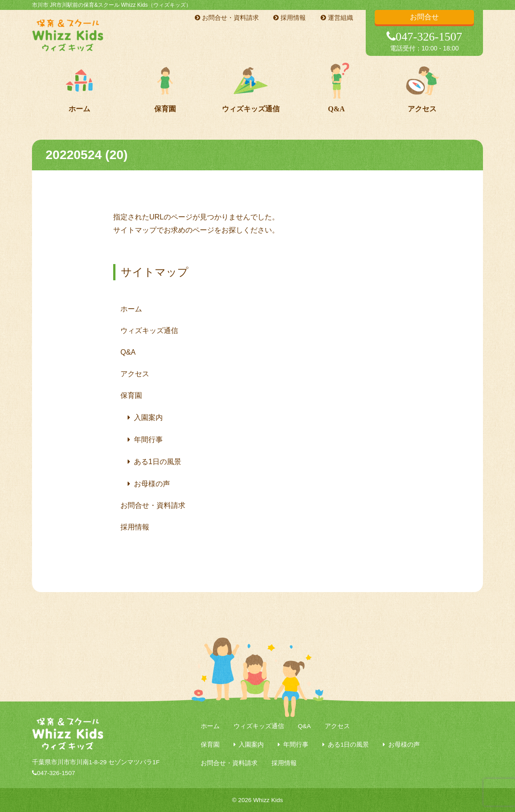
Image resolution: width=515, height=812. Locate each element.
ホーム (79, 109)
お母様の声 (152, 484)
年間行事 (148, 440)
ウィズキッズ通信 (251, 109)
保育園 (165, 109)
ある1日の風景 (158, 462)
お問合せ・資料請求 (227, 18)
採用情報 (290, 18)
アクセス (422, 109)
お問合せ (424, 17)
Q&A (336, 109)
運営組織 (337, 18)
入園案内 (148, 417)
